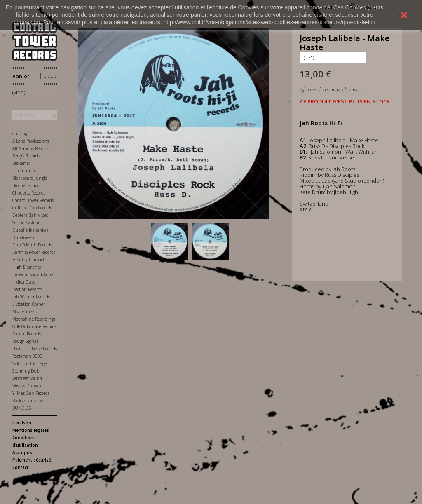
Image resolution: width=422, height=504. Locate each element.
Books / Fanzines (28, 401)
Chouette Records (29, 193)
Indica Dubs (24, 282)
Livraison (22, 423)
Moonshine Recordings (34, 319)
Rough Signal (25, 341)
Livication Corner (29, 304)
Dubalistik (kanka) (30, 230)
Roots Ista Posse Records (35, 349)
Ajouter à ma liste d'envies (331, 89)
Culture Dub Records (32, 208)
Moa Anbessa (25, 312)
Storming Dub (26, 371)
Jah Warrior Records (31, 297)
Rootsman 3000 (27, 356)
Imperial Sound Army (33, 274)
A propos (22, 452)
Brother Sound (26, 185)
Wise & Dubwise (27, 386)
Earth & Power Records (34, 252)
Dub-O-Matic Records (32, 245)
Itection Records (27, 289)
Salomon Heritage (29, 363)
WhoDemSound (27, 378)
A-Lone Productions (31, 141)
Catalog (20, 134)
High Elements (27, 267)
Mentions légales (31, 430)
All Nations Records (31, 148)
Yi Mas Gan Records (31, 393)
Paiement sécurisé (32, 460)
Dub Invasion (25, 237)
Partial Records (27, 334)
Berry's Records (26, 156)
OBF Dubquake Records (34, 326)
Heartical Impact (28, 260)
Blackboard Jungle (30, 178)
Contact (20, 467)
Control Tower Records (33, 200)
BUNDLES (22, 408)
